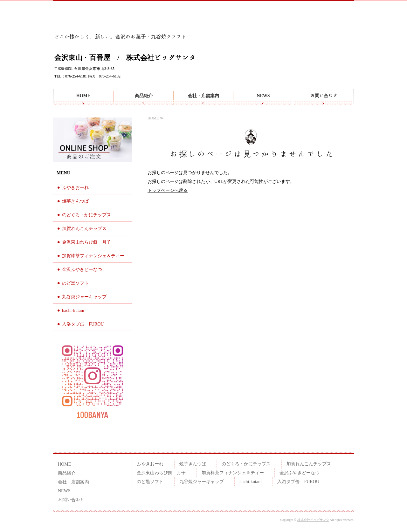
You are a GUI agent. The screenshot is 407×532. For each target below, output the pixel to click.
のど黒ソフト (75, 283)
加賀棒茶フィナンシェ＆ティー (93, 256)
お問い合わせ (324, 96)
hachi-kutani (73, 310)
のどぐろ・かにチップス (86, 215)
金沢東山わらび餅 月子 (86, 242)
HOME (83, 96)
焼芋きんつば (75, 201)
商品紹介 (144, 96)
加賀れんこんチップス (84, 229)
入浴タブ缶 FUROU (83, 324)
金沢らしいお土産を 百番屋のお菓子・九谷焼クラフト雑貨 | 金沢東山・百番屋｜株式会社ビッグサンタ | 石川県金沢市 (90, 19)
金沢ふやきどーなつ (82, 269)
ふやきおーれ (75, 188)
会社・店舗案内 (203, 96)
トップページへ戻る (168, 190)
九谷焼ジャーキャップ (84, 297)
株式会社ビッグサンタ (313, 520)
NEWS (263, 96)
